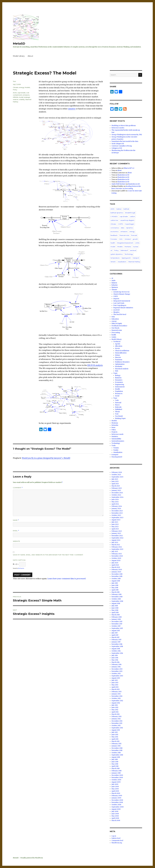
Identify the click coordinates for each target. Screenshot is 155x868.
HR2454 (16, 97)
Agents (118, 344)
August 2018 (116, 603)
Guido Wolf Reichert (119, 184)
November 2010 (117, 750)
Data (113, 317)
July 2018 (115, 606)
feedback (114, 235)
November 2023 (117, 513)
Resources (119, 394)
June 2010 (115, 762)
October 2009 (116, 780)
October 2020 (116, 558)
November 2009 (117, 778)
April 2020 (115, 565)
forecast (134, 235)
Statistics (115, 437)
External (118, 403)
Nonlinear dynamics (122, 362)
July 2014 (115, 655)
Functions (119, 360)
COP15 (120, 224)
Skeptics (116, 312)
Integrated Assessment (125, 243)
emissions (26, 95)
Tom (14, 81)
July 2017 (115, 633)
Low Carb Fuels (119, 303)
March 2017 (115, 637)
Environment (120, 387)
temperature (115, 258)
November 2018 (117, 597)
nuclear (136, 247)
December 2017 (117, 622)
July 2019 (115, 583)
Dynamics (119, 380)
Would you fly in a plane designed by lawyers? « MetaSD (46, 458)
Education (115, 319)
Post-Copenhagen (120, 305)
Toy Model (119, 416)
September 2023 (117, 518)
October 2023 (116, 515)
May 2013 (115, 685)
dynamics (130, 228)
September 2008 (117, 807)
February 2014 (117, 665)
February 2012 (117, 716)
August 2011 (116, 730)
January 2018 (116, 619)
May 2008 (115, 816)
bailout (119, 209)
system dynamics (117, 254)
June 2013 (115, 683)
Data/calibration (121, 353)
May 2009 (115, 789)
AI (112, 278)
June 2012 (115, 707)
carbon (132, 216)
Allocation (119, 346)
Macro (117, 405)
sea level (133, 250)
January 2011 (116, 746)
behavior (115, 285)
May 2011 (115, 737)
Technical (117, 342)
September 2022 (117, 538)
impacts (116, 299)
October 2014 (116, 651)
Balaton (114, 283)
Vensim (113, 262)
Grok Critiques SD (118, 144)
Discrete (118, 357)
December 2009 (117, 775)
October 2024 (116, 495)
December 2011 (117, 721)
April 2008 (115, 818)
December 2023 (117, 511)
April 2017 (115, 635)
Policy (15, 90)
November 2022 (117, 536)
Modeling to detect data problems (124, 126)
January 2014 (116, 667)
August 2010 (116, 757)
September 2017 (117, 628)
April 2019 (115, 590)
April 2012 (115, 712)
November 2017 (117, 624)
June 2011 (115, 735)
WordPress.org (117, 843)
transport (136, 258)
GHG (121, 239)
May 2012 (115, 710)
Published (119, 409)
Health (117, 389)
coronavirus (115, 228)
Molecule (118, 407)
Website (16, 541)
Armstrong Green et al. (121, 292)
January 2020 (116, 572)
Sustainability (116, 439)
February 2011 (116, 744)
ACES (15, 93)
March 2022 (116, 545)
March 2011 (115, 741)
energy (22, 87)
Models (27, 87)
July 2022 (115, 542)
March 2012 (116, 714)
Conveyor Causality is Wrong (122, 146)
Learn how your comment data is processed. (67, 579)
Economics (119, 382)
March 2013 (116, 689)
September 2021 (117, 549)
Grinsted (128, 239)
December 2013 (117, 669)
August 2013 (116, 678)
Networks (115, 425)
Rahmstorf (124, 250)
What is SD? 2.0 (129, 168)
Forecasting (116, 333)
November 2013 (117, 671)
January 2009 (116, 798)
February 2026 (117, 472)
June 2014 (115, 658)
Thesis (117, 412)
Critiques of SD (117, 148)
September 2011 (117, 728)
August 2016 (116, 649)
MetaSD (19, 43)
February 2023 (117, 531)
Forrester (114, 239)
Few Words (115, 328)
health (113, 243)
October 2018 (116, 599)
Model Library (19, 56)
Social (117, 396)
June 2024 (115, 499)
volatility (22, 99)
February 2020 (117, 570)
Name (16, 520)
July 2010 (115, 759)
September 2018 (117, 601)
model (21, 97)
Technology (129, 254)
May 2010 (115, 764)
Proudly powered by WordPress (32, 858)
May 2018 (115, 610)
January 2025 (116, 490)
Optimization (120, 364)
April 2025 (115, 484)
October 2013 (116, 674)
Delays (117, 355)
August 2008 (116, 809)
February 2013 (117, 692)
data (122, 228)
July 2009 (115, 784)
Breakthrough (130, 213)
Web (117, 371)
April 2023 (115, 529)
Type (115, 398)
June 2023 (115, 524)
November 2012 (117, 696)
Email (16, 531)
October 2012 (116, 698)
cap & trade (21, 93)
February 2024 (117, 506)
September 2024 (117, 497)
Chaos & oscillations (122, 351)
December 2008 (117, 800)
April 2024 (115, 504)
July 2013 (115, 680)
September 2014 (117, 653)
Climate (16, 87)
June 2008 (115, 814)
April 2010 (115, 766)
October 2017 (116, 626)
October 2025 (116, 475)
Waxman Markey (134, 262)
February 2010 (117, 771)
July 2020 (115, 563)
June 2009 (115, 787)
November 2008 (117, 802)
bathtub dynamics (117, 213)
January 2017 (116, 642)
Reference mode (117, 434)
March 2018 (116, 615)
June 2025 (115, 481)
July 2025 (115, 479)
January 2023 (116, 533)
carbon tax (114, 220)
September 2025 (117, 477)
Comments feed (117, 840)
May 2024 (115, 502)
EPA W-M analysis (95, 365)
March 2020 (116, 567)
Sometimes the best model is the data (125, 141)
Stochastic (119, 366)
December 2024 (117, 493)
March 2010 (116, 768)
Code (117, 400)
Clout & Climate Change (122, 294)
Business (115, 287)
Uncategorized (117, 457)
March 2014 (116, 662)
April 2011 (115, 739)
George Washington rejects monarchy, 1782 (127, 135)
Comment (18, 488)
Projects (114, 432)
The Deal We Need (120, 314)
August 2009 (116, 782)
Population (119, 391)
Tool (117, 414)
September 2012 (117, 701)
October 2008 (116, 805)
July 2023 (115, 522)
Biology (118, 375)
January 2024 (116, 509)
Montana (128, 247)
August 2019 (116, 581)
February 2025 (117, 488)
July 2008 (115, 811)
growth (135, 239)
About (30, 56)
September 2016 (117, 646)
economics (114, 232)
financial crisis (124, 235)
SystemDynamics (118, 441)
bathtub (126, 209)
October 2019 (116, 579)
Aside (114, 281)
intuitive (72, 109)
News (113, 427)
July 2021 (115, 551)
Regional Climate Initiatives (123, 308)
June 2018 (115, 608)
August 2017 (116, 631)
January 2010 (116, 773)
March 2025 (116, 486)
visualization (122, 262)
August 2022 (116, 540)
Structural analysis (122, 369)
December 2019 (117, 574)
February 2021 (117, 554)
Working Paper (120, 418)
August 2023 (116, 520)
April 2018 (115, 613)
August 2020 (116, 561)
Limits (137, 243)
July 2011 (115, 732)
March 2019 (115, 592)
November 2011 (117, 723)
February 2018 (117, 617)
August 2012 (116, 703)
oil (111, 250)
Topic (115, 373)
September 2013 (117, 676)
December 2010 (117, 748)
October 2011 (116, 726)
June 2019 (115, 585)
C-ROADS (114, 216)
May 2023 (115, 527)
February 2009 (117, 796)
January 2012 (116, 719)
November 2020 (117, 556)
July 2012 (115, 705)
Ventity (116, 450)
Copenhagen (130, 224)
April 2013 (115, 687)
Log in (114, 836)
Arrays (117, 348)
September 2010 (117, 755)
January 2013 (116, 694)
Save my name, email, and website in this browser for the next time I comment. (48, 555)
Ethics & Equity (117, 324)
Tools (114, 446)
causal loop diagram (127, 220)
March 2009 (116, 793)
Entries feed (116, 838)
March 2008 (116, 820)
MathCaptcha (21, 568)
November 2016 (117, 644)
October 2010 (116, 753)
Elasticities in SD (123, 175)
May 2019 (115, 588)
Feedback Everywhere (119, 326)
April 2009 (115, 791)
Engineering (120, 385)
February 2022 (117, 547)
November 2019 (117, 576)
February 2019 (116, 594)
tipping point (126, 258)
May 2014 (115, 660)
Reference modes (118, 128)
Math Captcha (19, 560)
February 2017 (116, 640)
